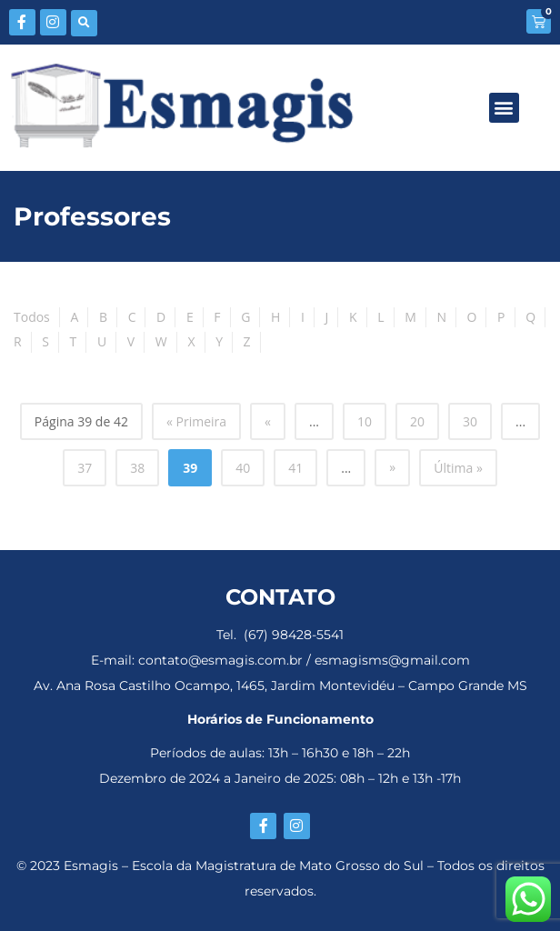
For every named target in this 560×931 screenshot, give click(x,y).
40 (243, 468)
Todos (32, 317)
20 (417, 421)
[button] (84, 23)
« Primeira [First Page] (196, 421)
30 (470, 421)
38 (137, 468)
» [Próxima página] (392, 467)
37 (85, 468)
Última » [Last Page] (458, 468)
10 (365, 421)
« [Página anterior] (268, 421)
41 (295, 468)
